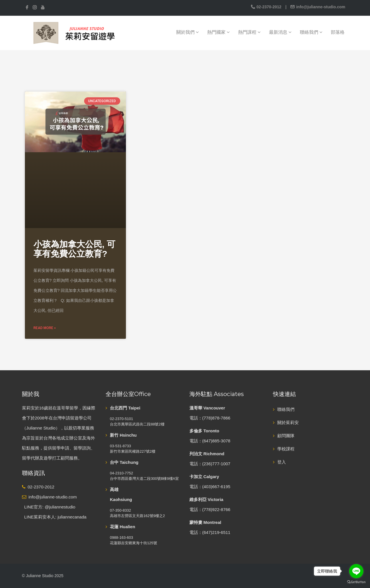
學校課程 (286, 449)
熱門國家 (218, 32)
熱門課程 (249, 32)
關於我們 (187, 32)
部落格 (338, 32)
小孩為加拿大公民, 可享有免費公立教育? (75, 249)
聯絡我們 (311, 32)
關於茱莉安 (288, 422)
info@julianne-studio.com (320, 7)
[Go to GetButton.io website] (356, 582)
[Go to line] (356, 571)
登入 (282, 462)
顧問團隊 (286, 436)
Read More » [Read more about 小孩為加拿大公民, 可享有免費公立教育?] (45, 328)
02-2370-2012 (269, 7)
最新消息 (280, 32)
